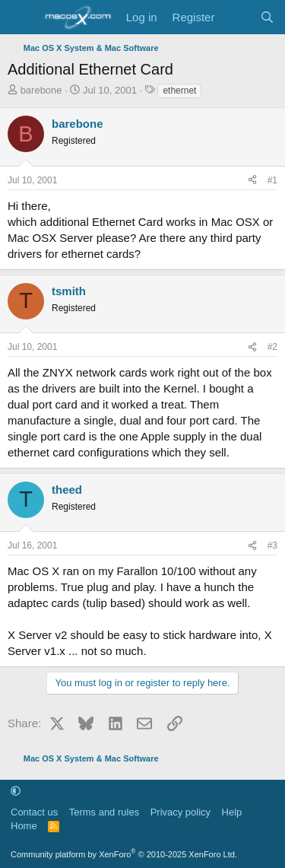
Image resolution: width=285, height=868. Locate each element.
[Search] (267, 17)
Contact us (34, 812)
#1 (272, 180)
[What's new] (237, 17)
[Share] (252, 181)
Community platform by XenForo (124, 854)
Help (232, 812)
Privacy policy (180, 812)
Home (24, 826)
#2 (272, 347)
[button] (16, 791)
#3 (272, 545)
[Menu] (21, 17)
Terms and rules (104, 812)
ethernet (179, 91)
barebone (41, 90)
